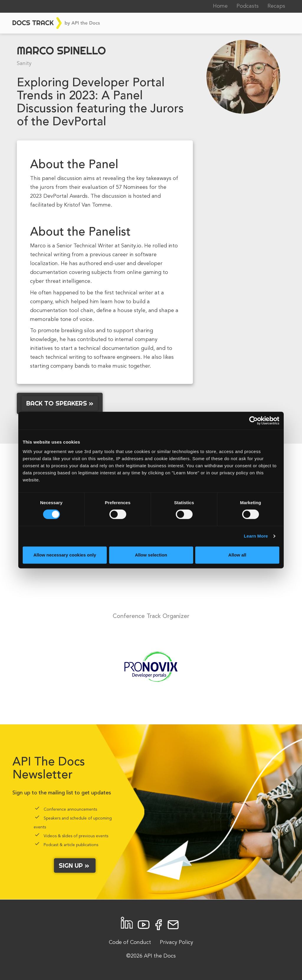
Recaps (276, 6)
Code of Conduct (130, 942)
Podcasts (248, 6)
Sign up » (75, 865)
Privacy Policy (177, 942)
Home (220, 6)
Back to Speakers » (60, 403)
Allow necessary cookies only (65, 555)
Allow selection (151, 555)
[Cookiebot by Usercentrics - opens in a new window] (253, 421)
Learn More (256, 536)
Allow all (237, 555)
